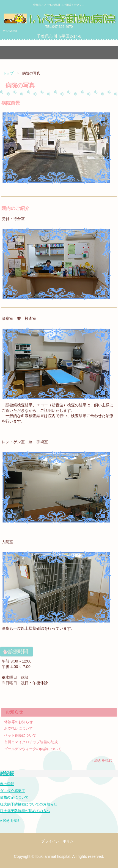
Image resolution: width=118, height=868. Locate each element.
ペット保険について (20, 735)
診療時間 (18, 651)
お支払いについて (18, 728)
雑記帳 (7, 774)
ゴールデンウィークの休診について (33, 749)
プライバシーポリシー (59, 841)
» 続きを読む (102, 760)
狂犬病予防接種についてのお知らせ (29, 804)
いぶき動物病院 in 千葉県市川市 (59, 18)
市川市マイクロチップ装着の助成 (31, 742)
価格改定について (14, 797)
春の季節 (7, 784)
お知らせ (14, 712)
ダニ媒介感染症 (13, 791)
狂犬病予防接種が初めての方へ (25, 811)
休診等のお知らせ (18, 722)
